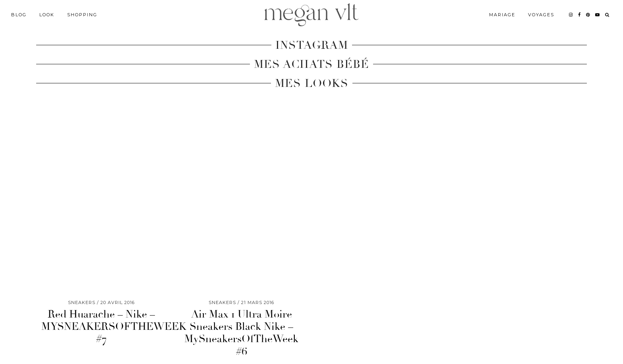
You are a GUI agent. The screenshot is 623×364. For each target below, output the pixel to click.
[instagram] (571, 15)
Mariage (502, 15)
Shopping (82, 15)
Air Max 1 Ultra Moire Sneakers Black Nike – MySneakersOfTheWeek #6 (241, 333)
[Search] (608, 15)
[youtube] (598, 15)
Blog (19, 15)
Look (47, 15)
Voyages (541, 15)
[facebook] (580, 15)
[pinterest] (588, 15)
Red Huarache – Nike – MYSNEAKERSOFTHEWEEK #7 (114, 327)
